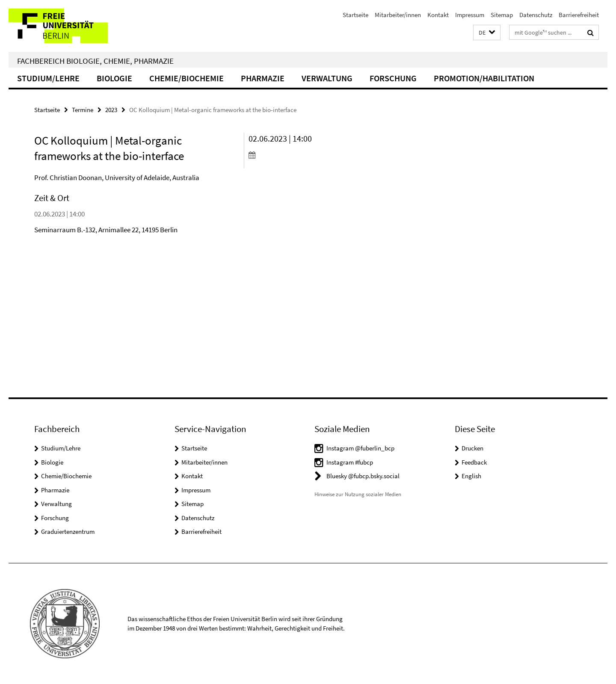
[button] (487, 33)
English (471, 476)
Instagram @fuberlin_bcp (360, 448)
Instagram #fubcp (350, 462)
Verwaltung (327, 78)
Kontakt (438, 15)
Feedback (474, 462)
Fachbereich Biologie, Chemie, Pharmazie (95, 61)
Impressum (470, 15)
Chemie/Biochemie (187, 78)
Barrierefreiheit (579, 15)
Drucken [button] (472, 448)
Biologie (114, 78)
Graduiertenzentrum (68, 532)
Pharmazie (263, 78)
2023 (111, 110)
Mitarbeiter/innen (398, 15)
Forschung (393, 78)
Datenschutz (536, 15)
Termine (83, 110)
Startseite (355, 15)
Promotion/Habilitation (484, 78)
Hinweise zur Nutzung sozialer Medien (358, 494)
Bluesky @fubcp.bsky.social (363, 476)
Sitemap (502, 15)
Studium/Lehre (48, 78)
